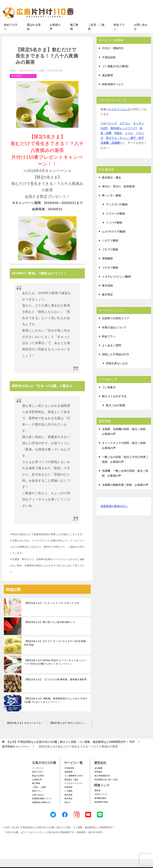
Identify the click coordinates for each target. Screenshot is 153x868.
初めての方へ (11, 36)
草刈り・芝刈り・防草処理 (118, 195)
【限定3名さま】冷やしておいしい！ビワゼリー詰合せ (71, 732)
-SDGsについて (101, 803)
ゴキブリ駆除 (110, 258)
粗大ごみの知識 (115, 414)
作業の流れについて (114, 336)
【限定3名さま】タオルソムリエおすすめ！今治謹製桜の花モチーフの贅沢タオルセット (27, 732)
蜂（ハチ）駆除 (112, 204)
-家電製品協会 (100, 807)
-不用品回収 (69, 777)
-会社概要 (98, 777)
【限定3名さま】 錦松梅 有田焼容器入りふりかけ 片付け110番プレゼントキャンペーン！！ (56, 709)
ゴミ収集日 (109, 396)
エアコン (125, 132)
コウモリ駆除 (110, 276)
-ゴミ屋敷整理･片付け (74, 785)
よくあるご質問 (112, 354)
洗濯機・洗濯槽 (110, 152)
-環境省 (97, 799)
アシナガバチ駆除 (117, 213)
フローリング (109, 132)
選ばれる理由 (34, 36)
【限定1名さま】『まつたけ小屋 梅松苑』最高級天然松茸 (56, 688)
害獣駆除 (107, 267)
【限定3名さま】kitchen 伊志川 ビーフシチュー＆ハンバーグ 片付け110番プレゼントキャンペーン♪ (55, 671)
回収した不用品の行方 (116, 363)
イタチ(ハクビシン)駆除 (117, 285)
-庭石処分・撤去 (71, 788)
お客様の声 (55, 36)
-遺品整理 (68, 781)
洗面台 (118, 142)
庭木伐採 (107, 294)
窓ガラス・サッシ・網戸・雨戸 (125, 147)
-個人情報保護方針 (102, 785)
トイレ (129, 142)
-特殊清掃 (68, 796)
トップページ (38, 777)
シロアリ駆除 (110, 249)
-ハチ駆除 (68, 800)
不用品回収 (109, 66)
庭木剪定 (107, 303)
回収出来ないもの (117, 372)
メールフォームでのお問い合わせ (116, 23)
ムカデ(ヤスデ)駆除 (114, 240)
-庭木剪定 (68, 807)
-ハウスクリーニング (73, 792)
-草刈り (67, 811)
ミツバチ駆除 (114, 231)
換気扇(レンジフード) (124, 137)
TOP (71, 751)
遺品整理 (107, 84)
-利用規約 (98, 781)
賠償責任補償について (42, 807)
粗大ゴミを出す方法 (114, 405)
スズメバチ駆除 (115, 222)
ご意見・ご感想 (96, 36)
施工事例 (74, 36)
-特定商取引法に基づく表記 (106, 788)
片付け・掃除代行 (113, 57)
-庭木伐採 (68, 804)
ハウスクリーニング (118, 118)
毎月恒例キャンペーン (23, 85)
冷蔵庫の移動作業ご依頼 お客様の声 (125, 494)
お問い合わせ (141, 36)
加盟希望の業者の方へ (114, 515)
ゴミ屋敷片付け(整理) (115, 75)
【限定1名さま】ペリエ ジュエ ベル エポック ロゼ (52, 612)
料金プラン (119, 36)
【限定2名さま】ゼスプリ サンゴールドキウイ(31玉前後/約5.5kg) (55, 652)
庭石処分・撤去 (112, 186)
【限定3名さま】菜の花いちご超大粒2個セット (50, 631)
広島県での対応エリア (116, 327)
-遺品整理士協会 (101, 811)
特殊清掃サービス (113, 93)
